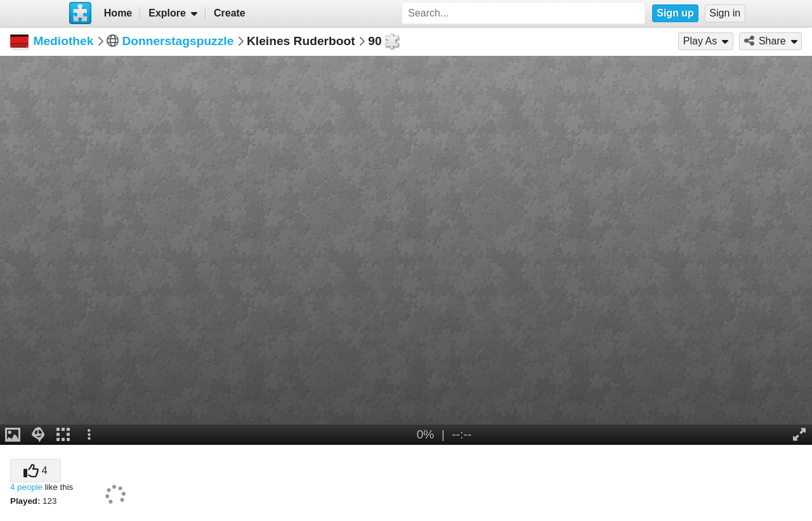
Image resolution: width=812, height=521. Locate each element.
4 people (26, 487)
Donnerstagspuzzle (178, 41)
